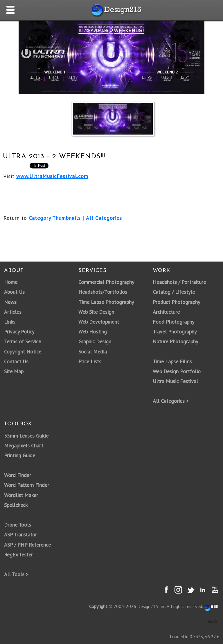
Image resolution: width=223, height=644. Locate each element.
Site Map (14, 371)
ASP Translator (20, 535)
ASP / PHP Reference (27, 545)
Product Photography (176, 302)
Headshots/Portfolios (103, 292)
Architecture (166, 312)
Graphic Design (95, 341)
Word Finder (18, 475)
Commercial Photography (106, 282)
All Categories (104, 218)
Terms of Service (23, 341)
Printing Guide (20, 455)
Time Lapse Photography (106, 302)
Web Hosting (93, 332)
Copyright (98, 606)
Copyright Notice (23, 352)
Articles (13, 312)
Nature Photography (175, 341)
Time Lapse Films (172, 361)
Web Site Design (96, 312)
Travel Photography (175, 332)
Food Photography (173, 322)
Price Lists (90, 361)
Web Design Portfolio (177, 371)
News (10, 302)
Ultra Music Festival (175, 381)
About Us (14, 292)
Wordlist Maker (21, 495)
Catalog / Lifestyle (174, 292)
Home (11, 282)
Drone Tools (18, 525)
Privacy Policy (19, 332)
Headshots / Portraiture (179, 282)
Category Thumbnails (55, 218)
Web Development (99, 322)
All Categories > (171, 401)
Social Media (93, 352)
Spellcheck (16, 505)
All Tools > (16, 574)
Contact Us (16, 361)
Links (10, 322)
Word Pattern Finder (27, 485)
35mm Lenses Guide (26, 436)
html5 (213, 622)
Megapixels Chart (24, 446)
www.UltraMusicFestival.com (52, 176)
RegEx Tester (18, 555)
